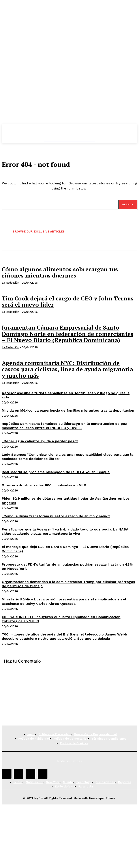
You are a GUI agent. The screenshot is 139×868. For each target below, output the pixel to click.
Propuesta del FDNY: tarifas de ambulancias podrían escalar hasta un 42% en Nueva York (67, 566)
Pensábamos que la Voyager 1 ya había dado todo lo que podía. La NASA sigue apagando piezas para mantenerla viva (65, 531)
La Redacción (10, 283)
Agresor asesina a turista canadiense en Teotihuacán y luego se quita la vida (66, 395)
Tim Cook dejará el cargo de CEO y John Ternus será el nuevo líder (68, 301)
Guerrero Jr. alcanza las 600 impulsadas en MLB (44, 485)
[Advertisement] (69, 695)
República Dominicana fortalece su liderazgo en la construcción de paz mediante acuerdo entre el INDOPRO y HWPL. (64, 426)
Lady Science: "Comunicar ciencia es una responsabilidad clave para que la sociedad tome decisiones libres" (68, 457)
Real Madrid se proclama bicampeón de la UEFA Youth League (56, 472)
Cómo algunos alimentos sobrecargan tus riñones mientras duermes (60, 272)
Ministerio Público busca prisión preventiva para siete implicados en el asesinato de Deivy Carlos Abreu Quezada (64, 601)
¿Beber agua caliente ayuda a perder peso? (40, 441)
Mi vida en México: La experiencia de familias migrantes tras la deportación (68, 410)
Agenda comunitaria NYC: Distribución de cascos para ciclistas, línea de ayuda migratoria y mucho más (67, 369)
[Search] (128, 204)
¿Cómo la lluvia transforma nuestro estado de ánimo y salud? (56, 516)
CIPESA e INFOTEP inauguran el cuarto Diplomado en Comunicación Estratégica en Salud (61, 619)
